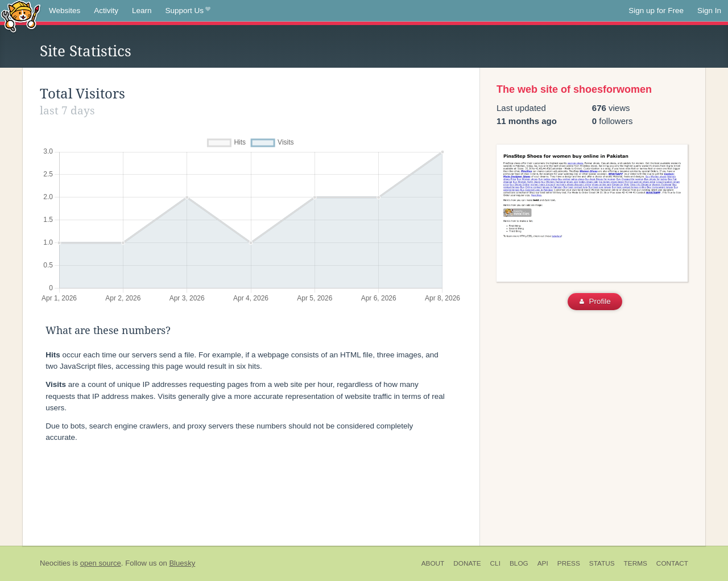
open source (101, 563)
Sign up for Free (656, 11)
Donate (467, 563)
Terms (636, 563)
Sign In (709, 11)
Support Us (188, 11)
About (433, 563)
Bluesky (182, 563)
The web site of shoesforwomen (574, 89)
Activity (106, 11)
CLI (495, 563)
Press (569, 563)
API (543, 563)
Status (602, 563)
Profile (595, 301)
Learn (142, 11)
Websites (65, 11)
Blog (519, 563)
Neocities (55, 563)
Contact (672, 563)
